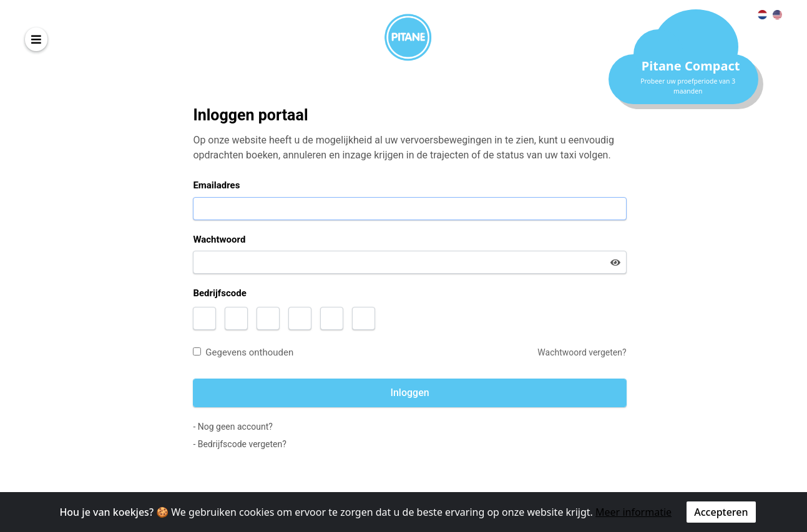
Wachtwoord (219, 239)
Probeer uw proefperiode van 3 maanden (688, 86)
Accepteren (721, 512)
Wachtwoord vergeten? (582, 352)
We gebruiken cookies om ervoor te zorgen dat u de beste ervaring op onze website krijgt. (382, 512)
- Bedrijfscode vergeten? (239, 444)
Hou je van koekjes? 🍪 (114, 512)
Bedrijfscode (219, 293)
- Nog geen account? (232, 427)
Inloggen (409, 393)
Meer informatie (633, 512)
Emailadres (216, 185)
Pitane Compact (691, 66)
